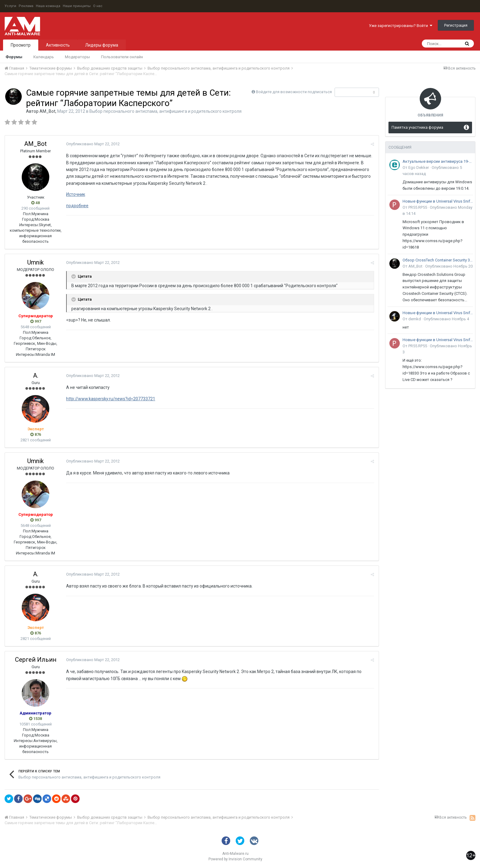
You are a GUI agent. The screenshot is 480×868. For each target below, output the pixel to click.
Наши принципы (77, 6)
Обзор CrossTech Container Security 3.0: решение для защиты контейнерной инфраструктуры (438, 260)
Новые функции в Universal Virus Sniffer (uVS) (438, 201)
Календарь (44, 57)
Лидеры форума (102, 45)
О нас (98, 6)
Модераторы (77, 57)
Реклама (26, 6)
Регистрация (456, 25)
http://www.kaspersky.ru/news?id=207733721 (111, 399)
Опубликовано (93, 144)
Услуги (10, 6)
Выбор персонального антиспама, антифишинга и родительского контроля (165, 111)
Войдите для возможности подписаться (294, 92)
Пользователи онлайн (122, 57)
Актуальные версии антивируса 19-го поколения (438, 161)
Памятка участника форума (417, 127)
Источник (76, 194)
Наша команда (48, 6)
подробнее (77, 206)
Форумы (14, 57)
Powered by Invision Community (235, 859)
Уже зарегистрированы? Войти (401, 26)
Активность (58, 45)
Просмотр (21, 45)
